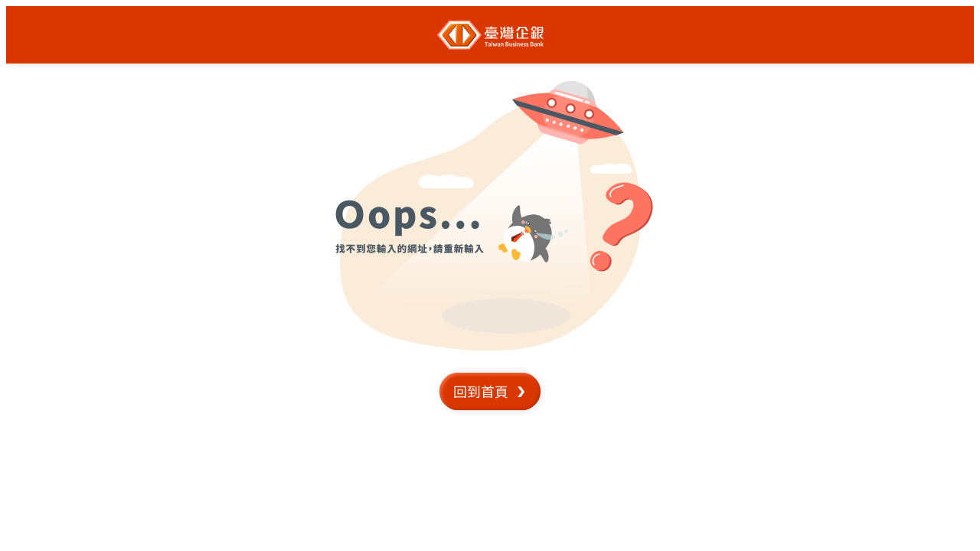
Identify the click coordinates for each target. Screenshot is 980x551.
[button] (490, 391)
